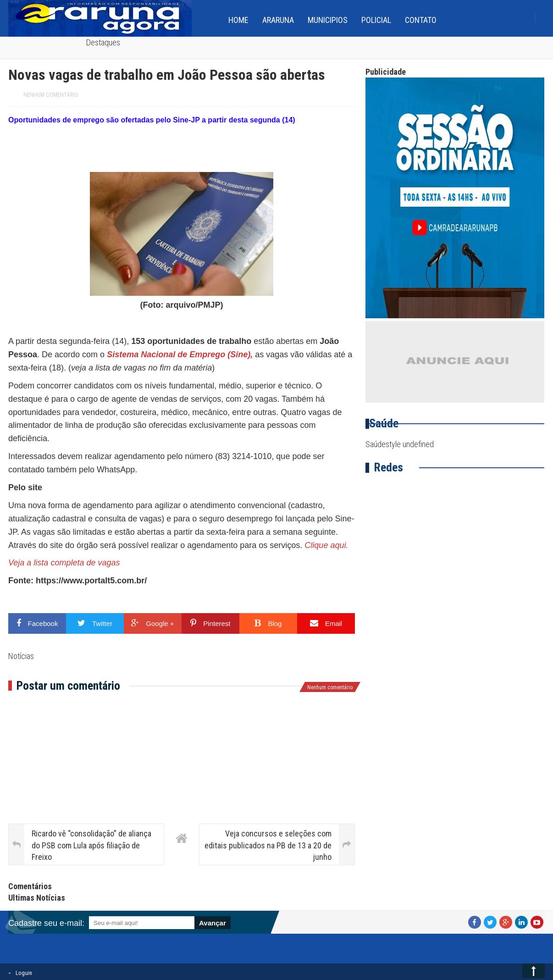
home (238, 20)
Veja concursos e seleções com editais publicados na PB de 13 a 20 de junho (268, 845)
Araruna (278, 20)
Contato (421, 20)
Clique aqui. (326, 545)
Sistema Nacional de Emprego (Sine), (181, 354)
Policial (376, 20)
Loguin (24, 973)
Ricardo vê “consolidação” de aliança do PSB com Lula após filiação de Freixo (91, 845)
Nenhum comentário (51, 95)
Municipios (328, 20)
